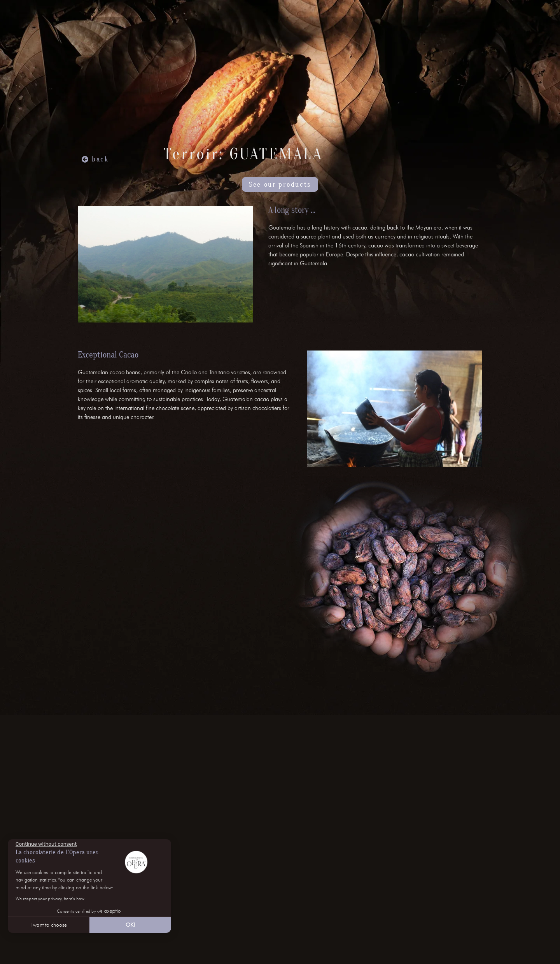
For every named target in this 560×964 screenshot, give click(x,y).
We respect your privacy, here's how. (50, 898)
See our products (280, 185)
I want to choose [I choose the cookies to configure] (49, 925)
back (100, 159)
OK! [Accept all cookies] (130, 925)
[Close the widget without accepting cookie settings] (46, 844)
